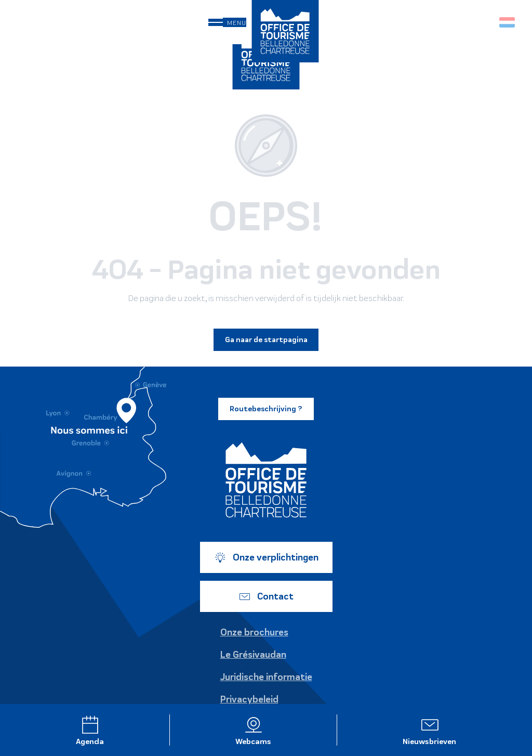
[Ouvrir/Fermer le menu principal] (227, 22)
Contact (266, 596)
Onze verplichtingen (266, 557)
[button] (485, 22)
